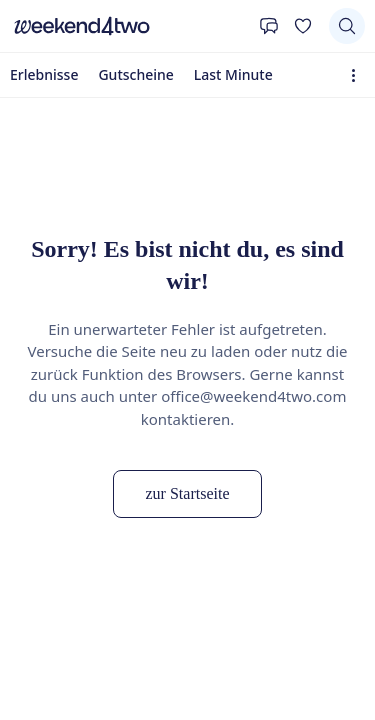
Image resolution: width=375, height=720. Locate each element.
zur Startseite (188, 493)
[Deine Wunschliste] (303, 26)
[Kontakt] (269, 26)
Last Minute (233, 74)
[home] (129, 26)
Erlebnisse (44, 74)
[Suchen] (347, 26)
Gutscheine (135, 74)
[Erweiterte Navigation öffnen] (357, 75)
